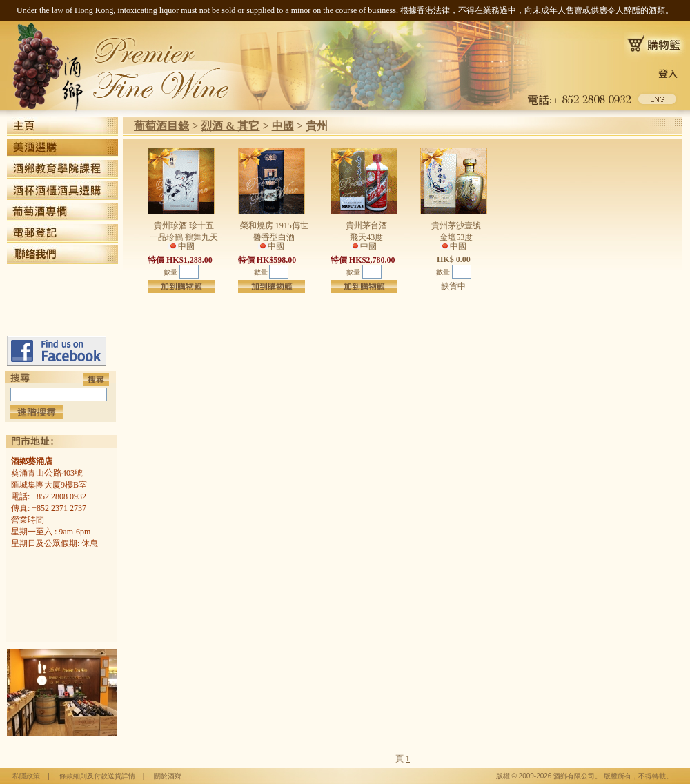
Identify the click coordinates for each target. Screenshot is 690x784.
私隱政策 (26, 776)
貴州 (317, 126)
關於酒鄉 (168, 776)
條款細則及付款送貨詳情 (97, 776)
